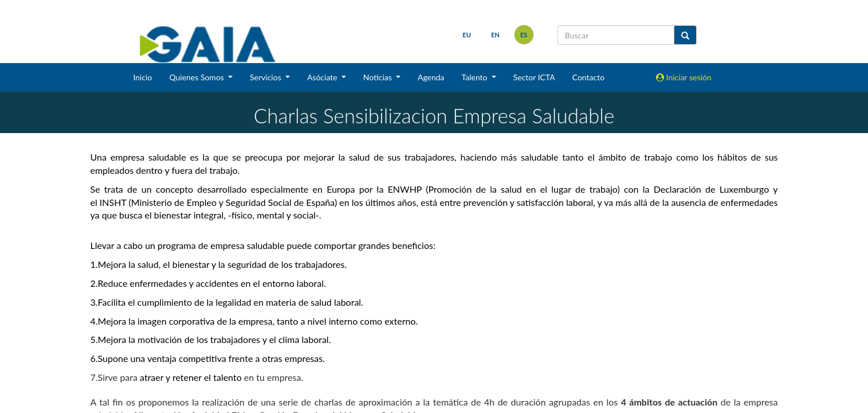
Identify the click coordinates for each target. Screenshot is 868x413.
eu (467, 35)
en (495, 35)
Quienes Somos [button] (197, 77)
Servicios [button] (266, 77)
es (524, 35)
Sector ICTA (534, 77)
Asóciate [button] (323, 77)
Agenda (431, 77)
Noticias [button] (379, 77)
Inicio (142, 77)
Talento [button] (476, 77)
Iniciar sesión (684, 77)
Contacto (588, 77)
